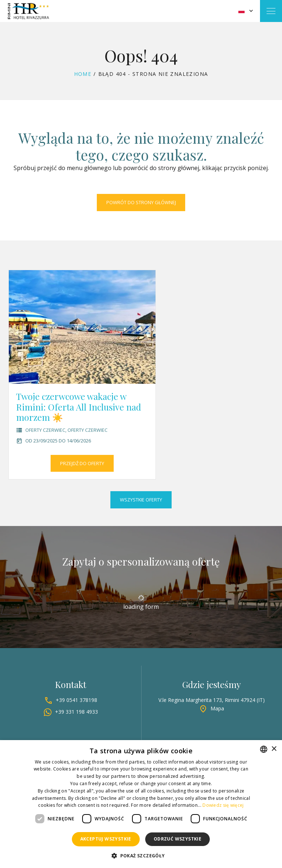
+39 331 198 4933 (76, 712)
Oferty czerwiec (45, 430)
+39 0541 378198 (76, 700)
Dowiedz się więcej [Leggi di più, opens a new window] (223, 805)
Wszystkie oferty (141, 500)
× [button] (274, 749)
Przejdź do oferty (82, 463)
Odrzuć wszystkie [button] (177, 839)
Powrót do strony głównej (141, 202)
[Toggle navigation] (271, 11)
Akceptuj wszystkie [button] (106, 839)
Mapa (217, 708)
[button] (141, 856)
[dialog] (141, 804)
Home (83, 74)
